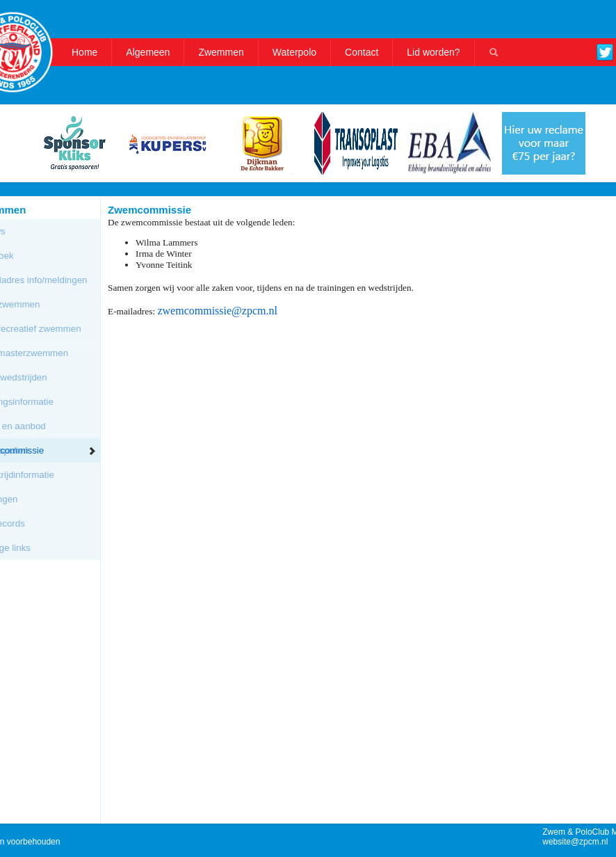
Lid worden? (433, 52)
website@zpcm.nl (575, 842)
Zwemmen (221, 52)
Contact (362, 52)
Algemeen (148, 52)
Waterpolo (294, 52)
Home (84, 52)
